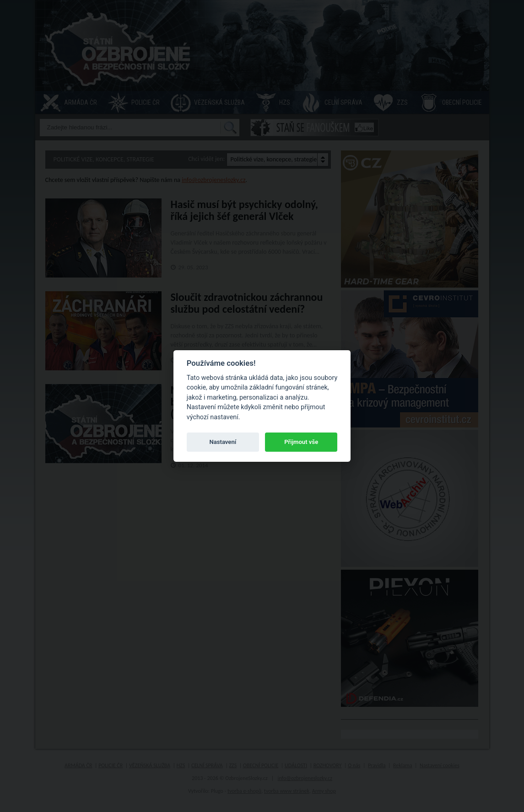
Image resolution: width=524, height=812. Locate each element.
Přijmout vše (301, 442)
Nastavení (223, 442)
